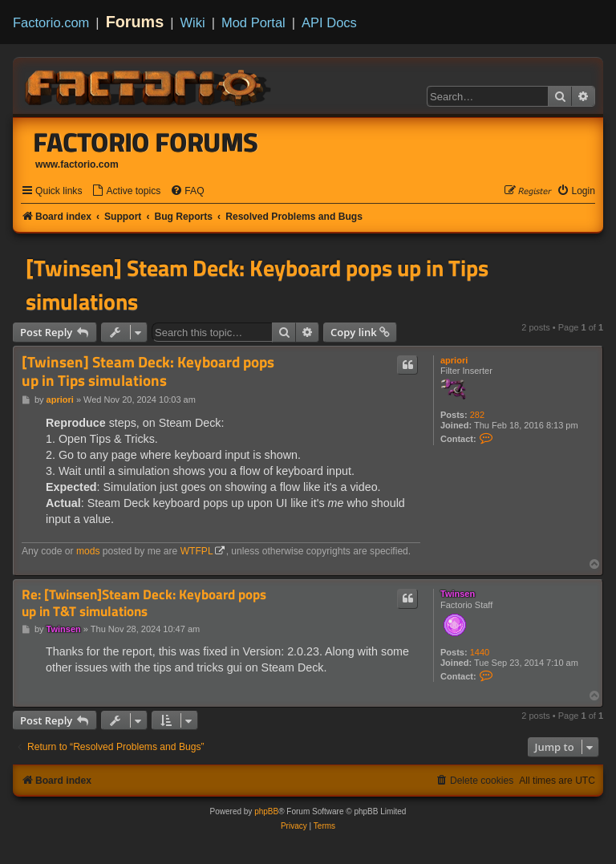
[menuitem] (126, 191)
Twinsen (458, 594)
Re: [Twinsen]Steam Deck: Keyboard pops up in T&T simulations (144, 603)
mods (88, 551)
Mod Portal (253, 22)
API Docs (329, 22)
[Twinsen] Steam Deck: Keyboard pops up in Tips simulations (257, 285)
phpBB (266, 811)
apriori (454, 360)
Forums (135, 22)
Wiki (193, 22)
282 (477, 415)
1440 (480, 652)
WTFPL (197, 551)
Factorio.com (51, 22)
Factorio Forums (146, 142)
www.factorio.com (77, 164)
